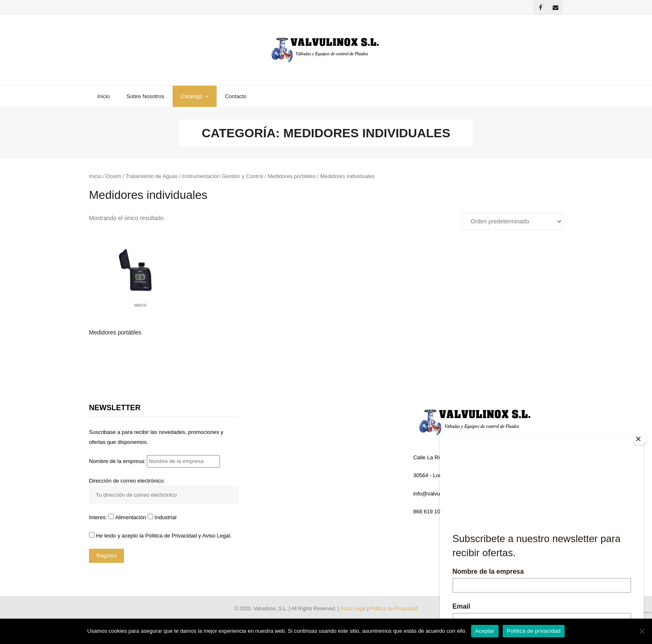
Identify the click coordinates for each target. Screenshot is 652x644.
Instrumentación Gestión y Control (223, 178)
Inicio (95, 178)
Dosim (114, 178)
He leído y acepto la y (160, 537)
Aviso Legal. (217, 537)
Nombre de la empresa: (154, 463)
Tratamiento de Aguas (152, 178)
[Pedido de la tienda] (513, 223)
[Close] (640, 438)
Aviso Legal (354, 610)
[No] (642, 631)
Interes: (99, 519)
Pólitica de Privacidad (171, 537)
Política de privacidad (534, 631)
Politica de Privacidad (394, 610)
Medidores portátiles (291, 178)
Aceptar (485, 631)
